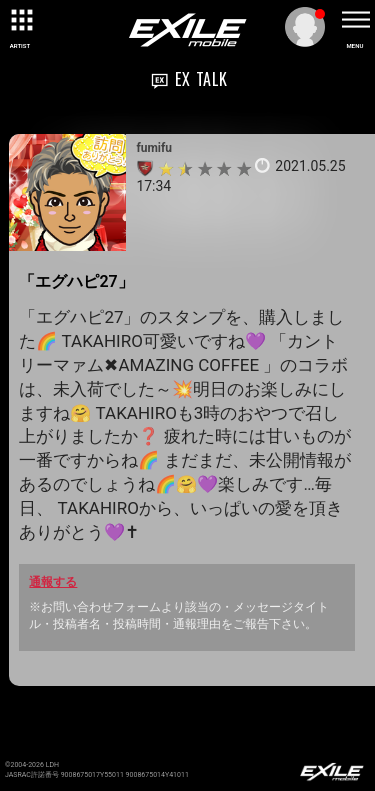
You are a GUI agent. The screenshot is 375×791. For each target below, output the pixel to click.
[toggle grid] (20, 20)
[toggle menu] (355, 20)
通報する (53, 582)
